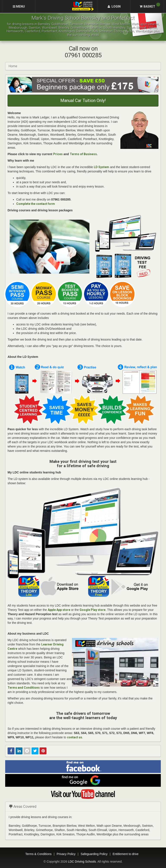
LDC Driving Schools (82, 862)
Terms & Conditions (38, 854)
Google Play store (93, 610)
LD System (101, 167)
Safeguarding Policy (94, 854)
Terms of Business (83, 154)
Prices (58, 154)
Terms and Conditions (24, 688)
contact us (75, 737)
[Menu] (19, 6)
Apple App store (59, 610)
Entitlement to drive (126, 854)
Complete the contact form (36, 204)
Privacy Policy (66, 854)
